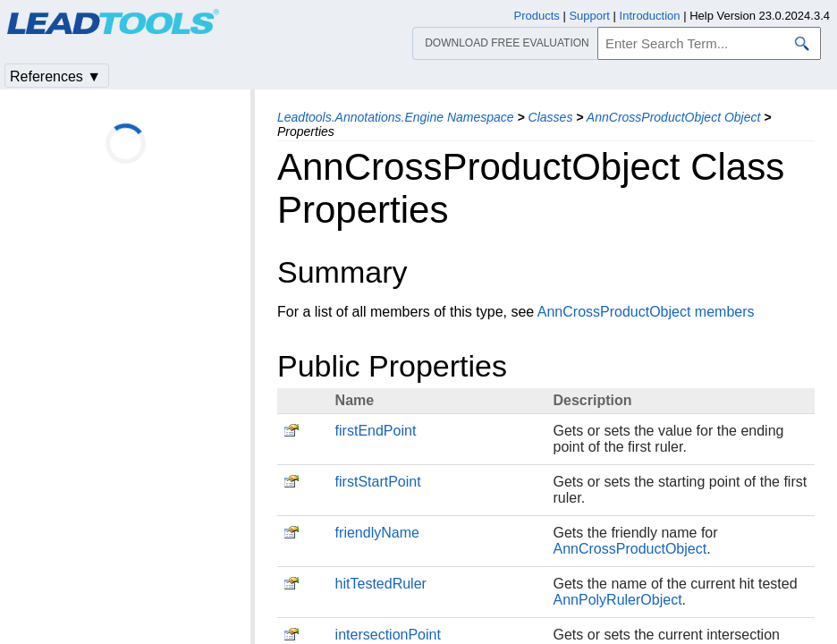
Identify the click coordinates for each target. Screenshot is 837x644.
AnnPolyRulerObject (618, 600)
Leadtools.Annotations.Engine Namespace (396, 117)
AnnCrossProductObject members (646, 312)
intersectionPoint (388, 635)
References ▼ (55, 76)
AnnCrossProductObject (630, 549)
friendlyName (377, 533)
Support (589, 16)
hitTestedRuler (381, 584)
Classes (551, 117)
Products (537, 16)
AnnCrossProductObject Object (674, 117)
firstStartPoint (378, 482)
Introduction (650, 16)
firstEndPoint (376, 431)
